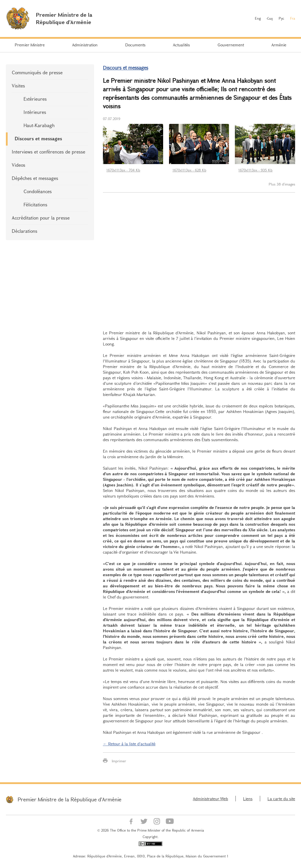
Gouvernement (231, 45)
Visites (18, 86)
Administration (85, 45)
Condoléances (38, 191)
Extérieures (35, 99)
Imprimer (119, 761)
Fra (293, 18)
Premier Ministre (30, 45)
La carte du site (281, 799)
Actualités (181, 45)
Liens (248, 799)
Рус (281, 18)
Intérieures (35, 112)
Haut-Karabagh (39, 125)
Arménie (279, 45)
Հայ (270, 18)
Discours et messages (38, 138)
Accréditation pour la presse (41, 218)
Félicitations (35, 204)
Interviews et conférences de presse (49, 152)
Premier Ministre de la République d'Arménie (70, 799)
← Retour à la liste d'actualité (129, 744)
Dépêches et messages (35, 178)
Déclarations (25, 231)
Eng (258, 18)
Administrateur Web (210, 799)
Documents (135, 45)
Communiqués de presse (37, 72)
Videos (19, 165)
